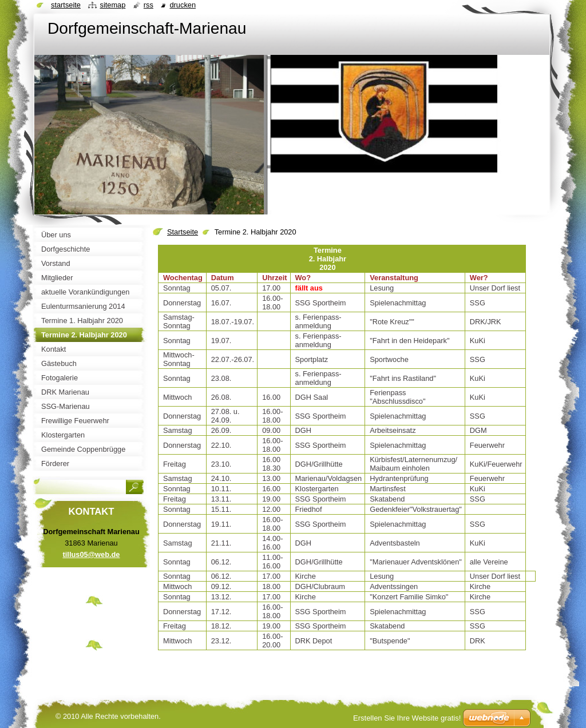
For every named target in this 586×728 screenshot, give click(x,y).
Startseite (183, 232)
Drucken (183, 5)
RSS (149, 5)
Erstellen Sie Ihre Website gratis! (407, 718)
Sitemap (112, 5)
